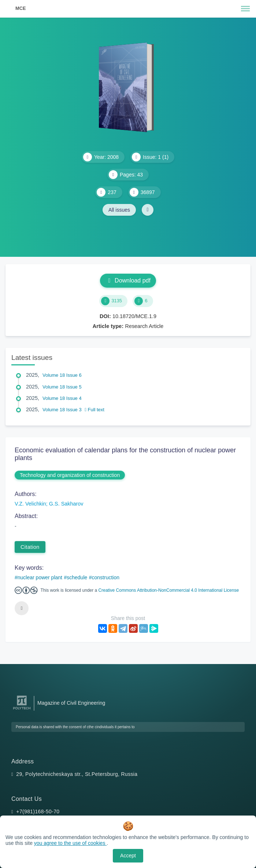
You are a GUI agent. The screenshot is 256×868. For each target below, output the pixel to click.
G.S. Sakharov (66, 504)
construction (106, 577)
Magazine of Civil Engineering (71, 703)
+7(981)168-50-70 (38, 812)
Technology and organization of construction (70, 475)
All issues (119, 210)
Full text (94, 410)
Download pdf (128, 280)
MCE (21, 8)
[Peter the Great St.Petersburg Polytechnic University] (22, 710)
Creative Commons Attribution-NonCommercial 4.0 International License (169, 590)
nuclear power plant (40, 577)
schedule (77, 577)
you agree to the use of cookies (70, 843)
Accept (128, 856)
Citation (30, 547)
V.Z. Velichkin (30, 504)
